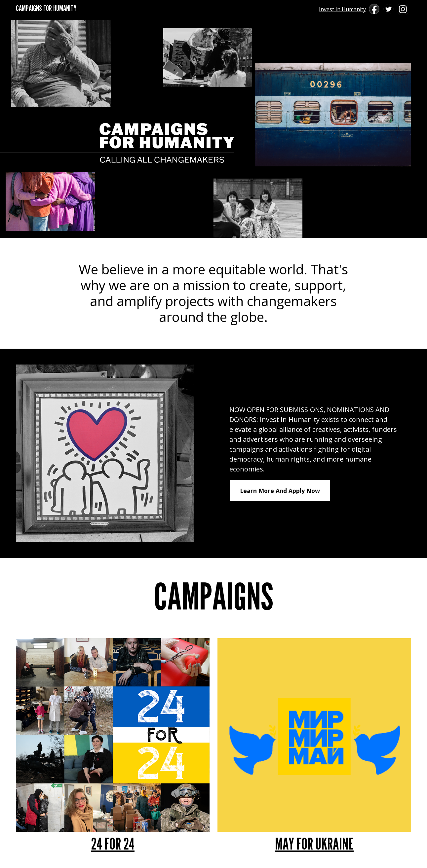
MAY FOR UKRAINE (314, 844)
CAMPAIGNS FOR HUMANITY (46, 8)
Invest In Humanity (342, 9)
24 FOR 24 (113, 844)
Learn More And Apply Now (280, 491)
